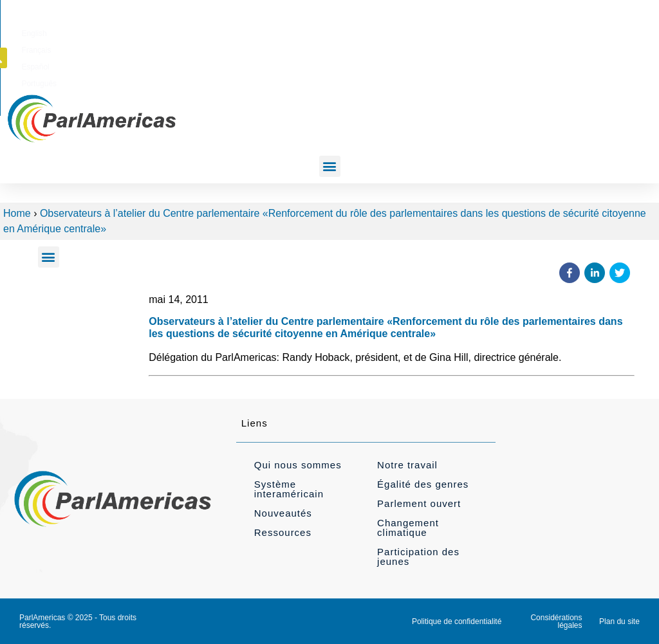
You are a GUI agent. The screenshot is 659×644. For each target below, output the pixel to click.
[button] (577, 31)
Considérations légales (556, 621)
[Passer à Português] (486, 32)
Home (17, 213)
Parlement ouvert (419, 503)
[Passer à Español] (441, 32)
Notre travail (407, 465)
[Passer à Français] (400, 32)
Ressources (283, 532)
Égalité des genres (423, 484)
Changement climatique (408, 528)
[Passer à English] (359, 32)
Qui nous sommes (298, 465)
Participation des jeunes (418, 557)
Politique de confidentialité (457, 621)
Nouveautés (283, 513)
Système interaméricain (289, 489)
